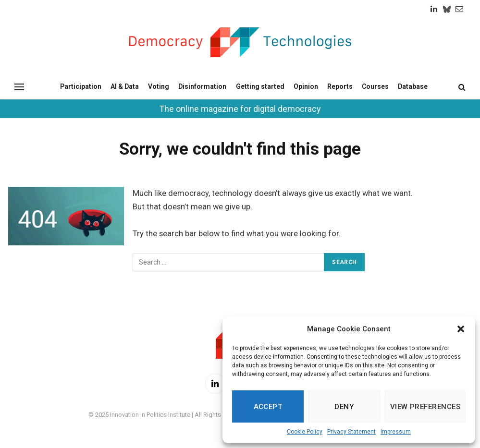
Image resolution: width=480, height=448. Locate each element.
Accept (268, 407)
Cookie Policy (305, 432)
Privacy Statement (351, 432)
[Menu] (19, 87)
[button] (461, 329)
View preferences (425, 407)
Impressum (396, 432)
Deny (344, 407)
